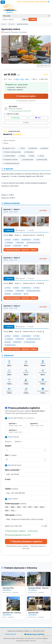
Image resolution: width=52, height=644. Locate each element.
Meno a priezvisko (13, 470)
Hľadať (33, 19)
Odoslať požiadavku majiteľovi (26, 542)
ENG (13, 507)
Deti (11, 455)
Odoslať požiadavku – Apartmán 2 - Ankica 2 (21, 298)
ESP (31, 507)
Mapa (26, 122)
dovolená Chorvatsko (42, 638)
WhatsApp (15, 118)
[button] (26, 133)
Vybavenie (9, 230)
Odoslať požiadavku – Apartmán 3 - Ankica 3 (21, 349)
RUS (43, 507)
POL (14, 511)
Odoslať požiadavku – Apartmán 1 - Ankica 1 (21, 250)
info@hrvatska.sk (10, 634)
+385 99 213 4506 (11, 114)
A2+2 (17, 79)
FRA (37, 507)
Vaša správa (13, 515)
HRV (8, 511)
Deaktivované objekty (9, 638)
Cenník (30, 230)
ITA (25, 507)
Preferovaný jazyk (16, 504)
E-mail (8, 479)
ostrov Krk (33, 641)
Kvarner (4, 24)
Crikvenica (11, 24)
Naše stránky (20, 638)
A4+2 (27, 79)
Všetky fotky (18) (44, 66)
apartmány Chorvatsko (23, 641)
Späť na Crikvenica (8, 140)
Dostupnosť (20, 230)
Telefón (12, 489)
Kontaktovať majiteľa (26, 96)
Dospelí (9, 446)
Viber (38, 118)
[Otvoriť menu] (3, 2)
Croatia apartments (30, 638)
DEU (20, 507)
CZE (7, 507)
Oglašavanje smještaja (34, 634)
